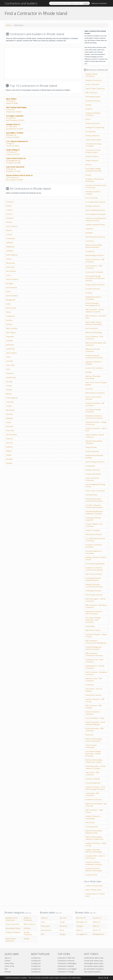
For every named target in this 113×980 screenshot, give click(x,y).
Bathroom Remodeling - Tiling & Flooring (96, 805)
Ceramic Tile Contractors (94, 368)
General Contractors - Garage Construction (96, 423)
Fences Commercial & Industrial (93, 398)
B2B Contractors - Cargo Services (94, 811)
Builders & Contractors (94, 80)
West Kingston (11, 332)
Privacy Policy (9, 963)
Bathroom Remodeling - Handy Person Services (94, 761)
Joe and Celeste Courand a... (94, 969)
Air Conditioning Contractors (96, 202)
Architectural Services (93, 101)
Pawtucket (10, 218)
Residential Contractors (94, 800)
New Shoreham (12, 435)
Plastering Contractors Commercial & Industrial (94, 500)
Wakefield (9, 243)
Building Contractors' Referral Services (96, 558)
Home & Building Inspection (95, 210)
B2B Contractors (91, 93)
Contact (7, 961)
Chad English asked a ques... (94, 963)
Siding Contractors (92, 160)
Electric (88, 119)
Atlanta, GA (97, 922)
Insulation (89, 293)
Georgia (62, 934)
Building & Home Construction (91, 75)
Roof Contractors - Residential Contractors (96, 673)
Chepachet (10, 337)
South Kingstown (12, 398)
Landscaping (90, 626)
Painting (88, 105)
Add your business (99, 3)
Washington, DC (82, 922)
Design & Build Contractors (95, 285)
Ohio (43, 934)
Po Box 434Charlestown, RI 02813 (16, 110)
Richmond (10, 426)
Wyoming (9, 414)
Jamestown (10, 345)
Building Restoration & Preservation (93, 298)
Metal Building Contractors (95, 255)
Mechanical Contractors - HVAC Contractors (94, 613)
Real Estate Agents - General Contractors (96, 600)
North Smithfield (12, 296)
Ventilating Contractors (94, 591)
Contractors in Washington (67, 963)
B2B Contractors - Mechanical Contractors (96, 606)
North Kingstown (12, 255)
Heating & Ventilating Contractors (93, 114)
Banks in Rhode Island (93, 890)
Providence (10, 202)
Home (8, 25)
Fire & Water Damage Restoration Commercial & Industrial (95, 278)
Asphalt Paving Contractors (95, 462)
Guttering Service (91, 495)
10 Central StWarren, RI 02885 (12, 101)
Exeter (8, 304)
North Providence (12, 279)
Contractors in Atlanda (66, 966)
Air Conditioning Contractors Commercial (96, 540)
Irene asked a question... (93, 972)
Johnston (9, 214)
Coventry (9, 234)
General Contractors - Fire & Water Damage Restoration (96, 788)
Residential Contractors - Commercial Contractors (94, 417)
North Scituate (11, 308)
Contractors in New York (66, 958)
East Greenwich (12, 288)
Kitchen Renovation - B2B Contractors (94, 730)
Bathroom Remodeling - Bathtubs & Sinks (94, 832)
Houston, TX (97, 918)
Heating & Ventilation (13, 932)
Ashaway (9, 390)
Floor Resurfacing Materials (95, 564)
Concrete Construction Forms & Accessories (96, 186)
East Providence (12, 226)
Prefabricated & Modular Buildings (94, 457)
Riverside (9, 320)
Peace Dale (10, 430)
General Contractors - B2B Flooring (95, 700)
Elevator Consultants (93, 530)
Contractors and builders (21, 3)
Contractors (90, 241)
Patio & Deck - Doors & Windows (94, 690)
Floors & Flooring (92, 198)
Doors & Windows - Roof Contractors (94, 338)
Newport (9, 230)
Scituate (9, 386)
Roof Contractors (92, 328)
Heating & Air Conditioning (95, 127)
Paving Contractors (92, 156)
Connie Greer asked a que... (94, 961)
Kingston (9, 451)
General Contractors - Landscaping (93, 817)
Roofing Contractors (93, 136)
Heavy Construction (92, 84)
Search (86, 3)
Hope (8, 369)
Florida (62, 922)
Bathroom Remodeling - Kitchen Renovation (94, 246)
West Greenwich (12, 328)
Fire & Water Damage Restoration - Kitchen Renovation (93, 754)
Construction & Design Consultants (93, 145)
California (44, 918)
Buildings (89, 372)
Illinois (62, 930)
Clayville (9, 455)
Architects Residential (93, 474)
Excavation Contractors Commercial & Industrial (94, 569)
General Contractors (93, 123)
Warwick (9, 206)
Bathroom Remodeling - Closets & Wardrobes (94, 740)
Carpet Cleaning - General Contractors (95, 436)
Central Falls (10, 349)
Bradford (9, 447)
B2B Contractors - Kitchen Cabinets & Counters (95, 311)
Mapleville (10, 418)
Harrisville (9, 361)
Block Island (10, 410)
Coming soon (36, 958)
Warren (9, 312)
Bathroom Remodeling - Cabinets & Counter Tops (95, 838)
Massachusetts (46, 930)
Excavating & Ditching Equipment (93, 519)
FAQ (6, 969)
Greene (9, 422)
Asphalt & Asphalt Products (95, 225)
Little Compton (11, 353)
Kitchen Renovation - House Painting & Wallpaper (95, 723)
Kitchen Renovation (92, 451)
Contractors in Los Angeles (67, 969)
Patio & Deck (90, 823)
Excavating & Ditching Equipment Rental (93, 579)
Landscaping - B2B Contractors (92, 794)
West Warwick (11, 271)
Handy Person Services (94, 695)
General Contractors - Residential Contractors (94, 863)
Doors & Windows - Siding (95, 718)
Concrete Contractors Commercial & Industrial (94, 506)
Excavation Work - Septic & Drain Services (95, 857)
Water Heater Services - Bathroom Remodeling (94, 323)
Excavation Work (91, 875)
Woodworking (90, 132)
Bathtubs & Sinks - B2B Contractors (94, 680)
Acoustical (89, 389)
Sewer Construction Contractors (92, 479)
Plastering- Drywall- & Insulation (93, 193)
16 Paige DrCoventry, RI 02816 (17, 144)
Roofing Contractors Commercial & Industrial (94, 357)
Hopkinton (10, 373)
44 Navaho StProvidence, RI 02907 (15, 169)
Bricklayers (89, 233)
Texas (43, 922)
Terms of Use (9, 966)
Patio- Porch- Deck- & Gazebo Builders (96, 384)
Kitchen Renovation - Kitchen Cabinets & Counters (96, 767)
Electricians (89, 735)
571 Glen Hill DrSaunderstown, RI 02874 (15, 127)
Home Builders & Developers (96, 214)
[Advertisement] (23, 63)
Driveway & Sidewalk (93, 779)
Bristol (8, 292)
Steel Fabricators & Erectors (96, 237)
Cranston (9, 210)
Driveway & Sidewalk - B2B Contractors (95, 404)
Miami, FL (79, 930)
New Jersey (64, 926)
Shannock (10, 439)
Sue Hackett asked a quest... (94, 966)
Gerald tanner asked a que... (94, 958)
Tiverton (9, 259)
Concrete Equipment (93, 783)
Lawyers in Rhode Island (94, 886)
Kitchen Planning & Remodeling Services (93, 304)
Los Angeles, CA (82, 934)
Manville (9, 394)
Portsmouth (10, 267)
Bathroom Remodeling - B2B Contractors (96, 344)
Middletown (10, 247)
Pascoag (9, 381)
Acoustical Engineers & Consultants (94, 552)
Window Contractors (93, 470)
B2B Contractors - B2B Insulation (94, 707)
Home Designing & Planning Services (95, 485)
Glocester (9, 443)
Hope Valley (10, 365)
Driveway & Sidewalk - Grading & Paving (96, 636)
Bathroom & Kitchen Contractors (93, 350)
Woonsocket (11, 263)
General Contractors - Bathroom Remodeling (94, 870)
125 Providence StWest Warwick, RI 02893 (19, 178)
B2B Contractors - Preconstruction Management (96, 642)
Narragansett (11, 300)
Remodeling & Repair (93, 97)
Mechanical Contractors (94, 534)
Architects (89, 109)
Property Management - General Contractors (94, 648)
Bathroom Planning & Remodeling (93, 377)
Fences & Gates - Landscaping (92, 746)
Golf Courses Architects (94, 574)
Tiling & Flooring (91, 447)
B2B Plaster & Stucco (93, 630)
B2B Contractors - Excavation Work (96, 317)
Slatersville (10, 402)
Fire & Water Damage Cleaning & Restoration (94, 170)
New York (63, 918)
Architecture (90, 685)
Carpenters (89, 229)
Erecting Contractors (93, 206)
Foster (8, 357)
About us (8, 958)
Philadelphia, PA (98, 934)
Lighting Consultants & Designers (93, 363)
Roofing (88, 175)
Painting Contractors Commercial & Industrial (94, 585)
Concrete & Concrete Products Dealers (93, 151)
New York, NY (81, 918)
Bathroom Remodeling (94, 332)
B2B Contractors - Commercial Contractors (94, 654)
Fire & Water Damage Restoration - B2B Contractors (93, 620)
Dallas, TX (96, 926)
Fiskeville (9, 463)
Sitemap (8, 972)
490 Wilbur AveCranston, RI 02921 (15, 135)
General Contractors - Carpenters (93, 713)
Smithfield (10, 251)
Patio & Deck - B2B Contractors (92, 774)
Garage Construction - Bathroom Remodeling (94, 851)
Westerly (9, 222)
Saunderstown (11, 377)
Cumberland (10, 239)
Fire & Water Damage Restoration (93, 411)
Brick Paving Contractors (94, 595)
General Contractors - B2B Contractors (95, 261)
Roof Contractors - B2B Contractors (94, 267)
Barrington (10, 283)
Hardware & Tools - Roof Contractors (94, 661)
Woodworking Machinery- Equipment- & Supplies (94, 513)
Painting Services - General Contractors (95, 667)
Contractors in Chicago (66, 972)
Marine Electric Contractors (95, 393)
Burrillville (9, 459)
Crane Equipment (92, 827)
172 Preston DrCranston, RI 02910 (13, 152)
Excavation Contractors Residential (94, 546)
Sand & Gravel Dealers (93, 140)
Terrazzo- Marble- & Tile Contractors (94, 525)
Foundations (90, 251)
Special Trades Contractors (95, 88)
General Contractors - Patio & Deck (96, 430)
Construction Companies (94, 272)
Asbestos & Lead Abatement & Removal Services (96, 219)
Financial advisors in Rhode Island (95, 895)
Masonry (89, 165)
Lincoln (9, 275)
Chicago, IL (80, 926)
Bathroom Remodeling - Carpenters (94, 442)
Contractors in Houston (66, 961)
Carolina (9, 406)
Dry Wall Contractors (93, 289)
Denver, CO (97, 930)
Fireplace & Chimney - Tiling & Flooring (96, 844)
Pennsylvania (45, 926)
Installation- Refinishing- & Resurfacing (95, 180)
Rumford (9, 324)
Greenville (9, 341)
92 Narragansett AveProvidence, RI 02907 (16, 161)
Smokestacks (90, 466)
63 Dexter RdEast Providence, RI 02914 (15, 118)
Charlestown (10, 316)
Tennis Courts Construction (95, 491)
